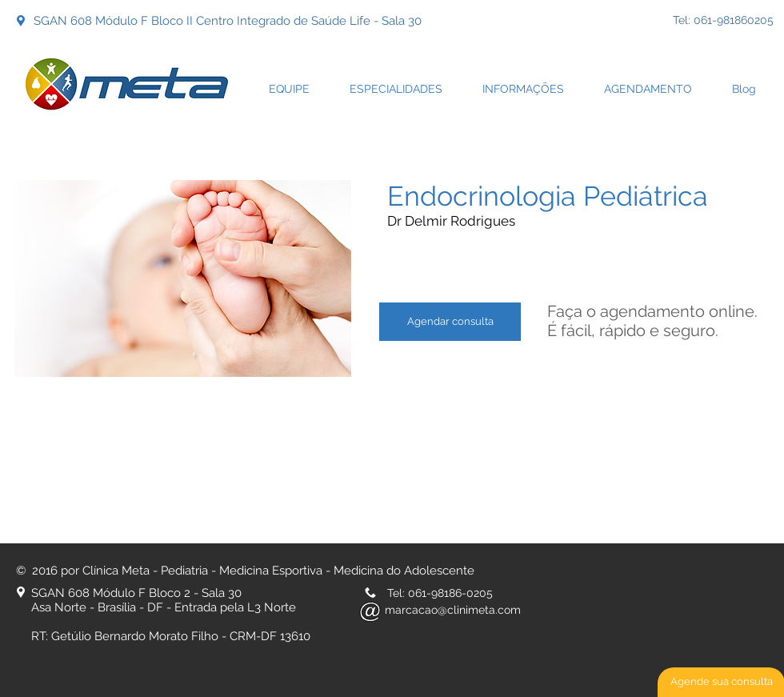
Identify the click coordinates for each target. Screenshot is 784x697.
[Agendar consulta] (450, 322)
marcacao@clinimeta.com (453, 610)
